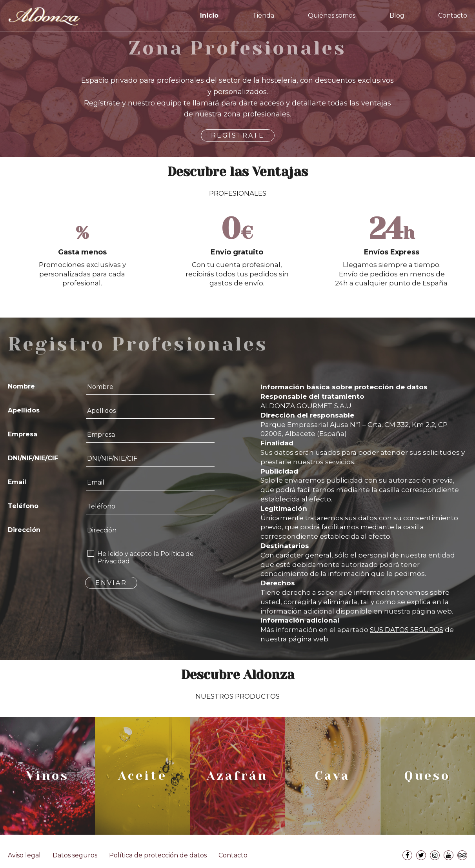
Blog (397, 15)
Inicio (209, 15)
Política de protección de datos (158, 855)
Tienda (263, 15)
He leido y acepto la (146, 557)
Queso (427, 776)
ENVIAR (111, 583)
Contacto (453, 15)
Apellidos (24, 410)
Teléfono (23, 506)
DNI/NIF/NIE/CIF (33, 458)
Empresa (23, 434)
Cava (333, 776)
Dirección (24, 530)
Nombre (21, 386)
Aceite (143, 776)
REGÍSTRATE (238, 135)
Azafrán (237, 776)
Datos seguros (75, 855)
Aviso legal (24, 855)
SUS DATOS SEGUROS (407, 630)
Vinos (48, 776)
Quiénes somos (332, 15)
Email (17, 482)
